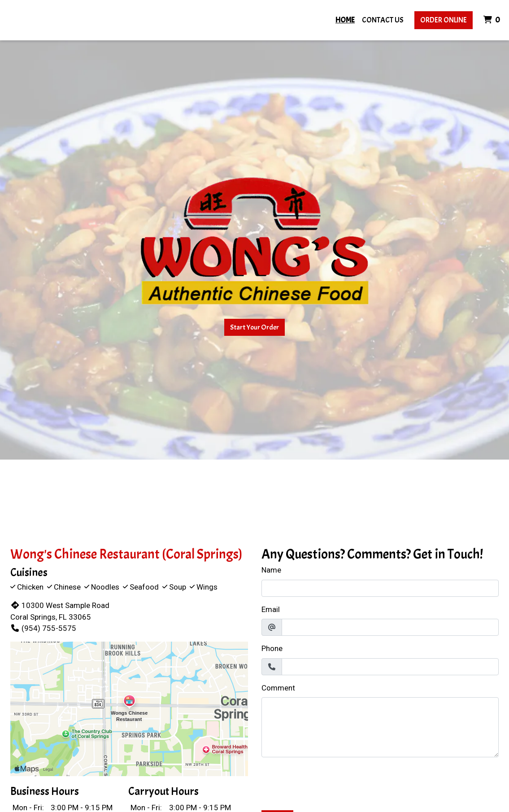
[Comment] (380, 727)
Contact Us (383, 20)
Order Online (444, 20)
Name (271, 570)
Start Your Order (254, 327)
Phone (272, 648)
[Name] (380, 588)
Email (271, 609)
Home (345, 20)
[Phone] (390, 667)
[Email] (390, 627)
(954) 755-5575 (43, 628)
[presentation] (330, 782)
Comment (278, 688)
